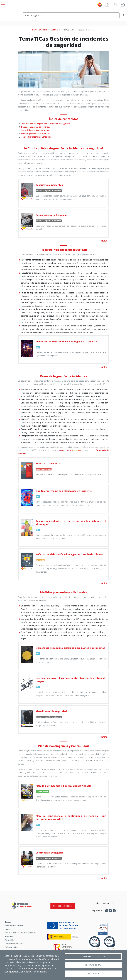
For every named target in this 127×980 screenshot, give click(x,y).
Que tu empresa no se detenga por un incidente (64, 491)
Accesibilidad (10, 940)
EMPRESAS (43, 30)
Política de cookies (12, 947)
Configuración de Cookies (93, 956)
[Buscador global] (71, 16)
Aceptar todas (93, 974)
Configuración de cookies (14, 943)
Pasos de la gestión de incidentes (36, 130)
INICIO (34, 30)
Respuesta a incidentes (49, 185)
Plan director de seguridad (51, 711)
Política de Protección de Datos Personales (20, 933)
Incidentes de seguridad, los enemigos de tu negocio (66, 341)
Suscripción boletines (63, 906)
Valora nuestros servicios (14, 926)
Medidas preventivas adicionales (35, 134)
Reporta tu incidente (48, 463)
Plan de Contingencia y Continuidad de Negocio (63, 786)
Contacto (8, 922)
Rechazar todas (93, 965)
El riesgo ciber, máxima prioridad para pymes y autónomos (70, 648)
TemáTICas (54, 30)
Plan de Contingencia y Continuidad (37, 137)
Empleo (8, 929)
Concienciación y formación (52, 215)
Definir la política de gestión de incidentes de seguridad (46, 124)
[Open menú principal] (3, 4)
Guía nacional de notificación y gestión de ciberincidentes (70, 554)
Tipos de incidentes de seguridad (36, 127)
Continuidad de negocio (50, 853)
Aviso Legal (9, 936)
